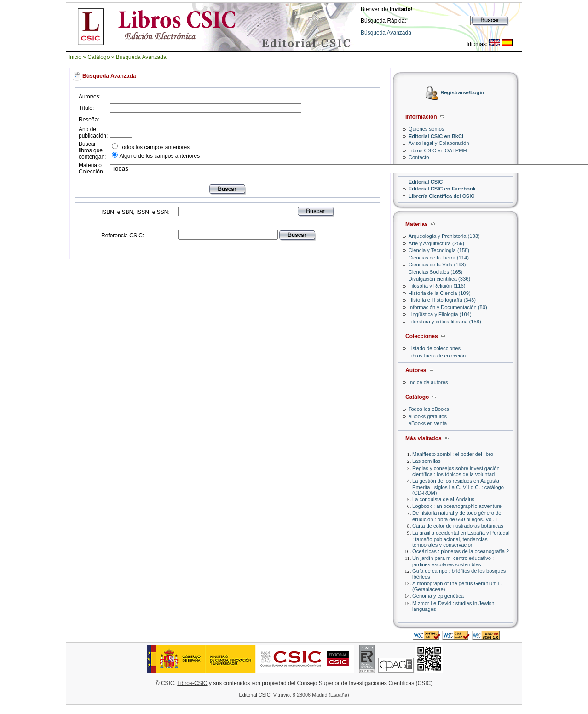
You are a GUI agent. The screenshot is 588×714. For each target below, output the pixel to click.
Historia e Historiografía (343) (442, 300)
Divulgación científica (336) (439, 279)
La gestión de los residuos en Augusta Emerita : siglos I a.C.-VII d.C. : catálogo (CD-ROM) (458, 487)
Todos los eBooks (429, 409)
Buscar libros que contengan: (92, 150)
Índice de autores (428, 382)
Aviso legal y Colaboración (439, 143)
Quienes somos (427, 129)
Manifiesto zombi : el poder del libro (453, 454)
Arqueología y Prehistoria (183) (444, 236)
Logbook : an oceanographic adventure (457, 506)
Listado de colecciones (435, 348)
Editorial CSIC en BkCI (436, 136)
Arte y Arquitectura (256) (436, 243)
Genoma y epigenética (438, 596)
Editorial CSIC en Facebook (442, 189)
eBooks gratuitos (428, 416)
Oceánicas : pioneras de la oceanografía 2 (461, 551)
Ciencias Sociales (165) (436, 272)
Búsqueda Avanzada (386, 33)
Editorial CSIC (426, 182)
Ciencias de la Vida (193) (437, 265)
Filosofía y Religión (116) (437, 286)
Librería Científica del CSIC (442, 196)
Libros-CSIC (192, 683)
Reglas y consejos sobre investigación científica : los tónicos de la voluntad (456, 471)
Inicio (75, 57)
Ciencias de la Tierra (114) (439, 258)
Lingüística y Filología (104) (440, 314)
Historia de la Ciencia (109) (440, 293)
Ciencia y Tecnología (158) (439, 250)
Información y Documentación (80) (448, 307)
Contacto (419, 157)
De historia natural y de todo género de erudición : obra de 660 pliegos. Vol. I (457, 516)
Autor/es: (90, 97)
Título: (86, 108)
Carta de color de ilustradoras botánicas (458, 526)
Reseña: (89, 120)
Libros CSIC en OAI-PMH (438, 150)
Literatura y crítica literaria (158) (445, 322)
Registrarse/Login (462, 93)
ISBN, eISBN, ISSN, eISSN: (135, 212)
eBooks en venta (428, 423)
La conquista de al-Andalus (443, 499)
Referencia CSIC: (123, 236)
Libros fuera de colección (437, 356)
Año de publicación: (93, 132)
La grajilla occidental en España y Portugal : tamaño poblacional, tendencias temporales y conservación (461, 538)
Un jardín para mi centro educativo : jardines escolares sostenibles (453, 561)
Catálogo (98, 57)
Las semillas (427, 461)
